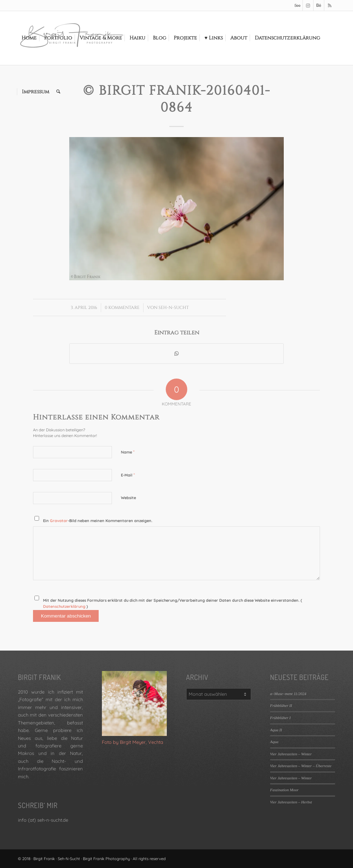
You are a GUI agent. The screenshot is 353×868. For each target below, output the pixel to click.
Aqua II (276, 730)
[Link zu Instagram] (308, 5)
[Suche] (58, 92)
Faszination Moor (284, 790)
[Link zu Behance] (319, 5)
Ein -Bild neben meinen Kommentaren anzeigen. (98, 521)
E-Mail (128, 475)
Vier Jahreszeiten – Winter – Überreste (301, 766)
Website (128, 498)
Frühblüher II (281, 705)
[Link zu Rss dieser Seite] (330, 5)
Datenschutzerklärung (65, 606)
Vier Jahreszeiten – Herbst (291, 802)
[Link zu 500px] (297, 5)
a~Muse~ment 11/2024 (288, 694)
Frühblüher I (280, 718)
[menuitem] (29, 38)
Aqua (274, 742)
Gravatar (59, 521)
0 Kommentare (122, 308)
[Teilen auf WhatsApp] (176, 354)
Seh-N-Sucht (174, 308)
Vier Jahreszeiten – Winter (291, 754)
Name (128, 452)
